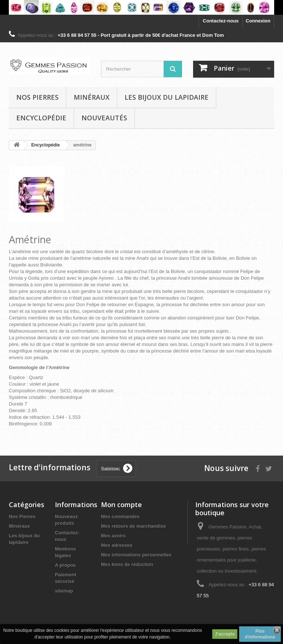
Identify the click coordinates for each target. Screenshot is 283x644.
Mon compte (121, 505)
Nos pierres (37, 97)
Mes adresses (117, 545)
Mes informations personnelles (136, 555)
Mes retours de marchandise (133, 526)
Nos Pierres (22, 516)
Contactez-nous (221, 21)
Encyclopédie (41, 118)
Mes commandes (120, 516)
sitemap (64, 591)
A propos (65, 565)
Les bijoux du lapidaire (167, 97)
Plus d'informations (260, 634)
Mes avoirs (113, 536)
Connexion (258, 21)
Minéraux (92, 97)
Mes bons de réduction (127, 564)
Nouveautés (104, 118)
